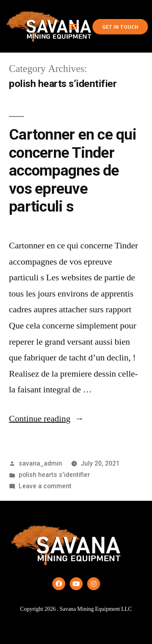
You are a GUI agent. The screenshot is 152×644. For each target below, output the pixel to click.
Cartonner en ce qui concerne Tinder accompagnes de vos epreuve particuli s (73, 171)
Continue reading (46, 419)
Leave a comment (45, 486)
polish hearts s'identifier (54, 475)
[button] (73, 26)
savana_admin (40, 463)
